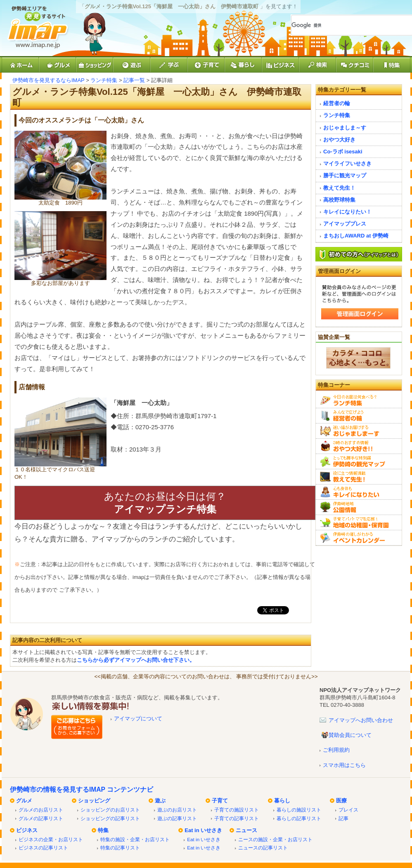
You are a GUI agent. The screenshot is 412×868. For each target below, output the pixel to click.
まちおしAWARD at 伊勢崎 (356, 236)
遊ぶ (160, 801)
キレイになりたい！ (347, 212)
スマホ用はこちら (344, 765)
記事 (343, 818)
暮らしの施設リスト (299, 810)
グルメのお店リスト (41, 810)
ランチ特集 (104, 80)
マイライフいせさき (347, 163)
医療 (341, 801)
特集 (103, 830)
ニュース (246, 830)
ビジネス (27, 830)
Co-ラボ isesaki (343, 152)
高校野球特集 (339, 200)
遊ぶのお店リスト (177, 810)
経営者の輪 (337, 103)
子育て (220, 801)
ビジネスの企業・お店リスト (51, 839)
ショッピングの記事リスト (110, 818)
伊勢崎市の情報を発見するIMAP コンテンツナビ (82, 789)
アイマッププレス (345, 224)
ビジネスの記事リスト (43, 848)
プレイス (348, 810)
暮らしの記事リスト (299, 818)
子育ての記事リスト (237, 818)
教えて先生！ (339, 188)
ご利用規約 (336, 750)
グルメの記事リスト (41, 818)
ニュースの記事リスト (263, 848)
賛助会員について (350, 735)
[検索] (342, 25)
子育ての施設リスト (237, 810)
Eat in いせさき (203, 830)
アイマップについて (138, 719)
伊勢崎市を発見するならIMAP (49, 80)
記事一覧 (134, 80)
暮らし (282, 801)
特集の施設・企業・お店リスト (135, 839)
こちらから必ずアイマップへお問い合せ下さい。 (136, 660)
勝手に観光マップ (345, 175)
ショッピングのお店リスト (110, 810)
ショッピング (94, 801)
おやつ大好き (339, 140)
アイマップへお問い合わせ (361, 720)
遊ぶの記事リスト (177, 818)
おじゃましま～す (345, 128)
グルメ (24, 801)
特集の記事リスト (120, 848)
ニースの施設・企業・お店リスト (275, 839)
